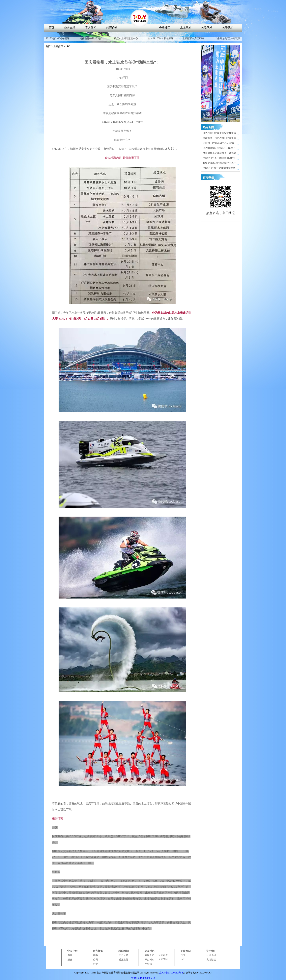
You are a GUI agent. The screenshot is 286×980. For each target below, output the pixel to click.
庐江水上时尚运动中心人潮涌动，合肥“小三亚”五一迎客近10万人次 (219, 144)
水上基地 (186, 28)
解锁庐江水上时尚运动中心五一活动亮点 (219, 163)
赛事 (70, 955)
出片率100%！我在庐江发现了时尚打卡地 (161, 40)
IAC (68, 46)
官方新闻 (91, 28)
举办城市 (150, 960)
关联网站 (207, 28)
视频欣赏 (124, 960)
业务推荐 (58, 46)
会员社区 (165, 28)
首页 (51, 28)
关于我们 (228, 28)
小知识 (148, 964)
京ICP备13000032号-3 (171, 973)
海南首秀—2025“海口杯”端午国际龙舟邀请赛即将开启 (219, 139)
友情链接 (211, 960)
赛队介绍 (150, 955)
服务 (70, 960)
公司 (96, 960)
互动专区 (163, 959)
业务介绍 (70, 28)
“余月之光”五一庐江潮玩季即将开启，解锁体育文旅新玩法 (219, 168)
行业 (96, 964)
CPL (183, 955)
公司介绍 (211, 955)
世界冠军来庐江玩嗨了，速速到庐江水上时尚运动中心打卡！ (219, 154)
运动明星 (163, 955)
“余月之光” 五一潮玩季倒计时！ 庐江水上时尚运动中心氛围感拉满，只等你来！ (219, 159)
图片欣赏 (124, 955)
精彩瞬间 (112, 28)
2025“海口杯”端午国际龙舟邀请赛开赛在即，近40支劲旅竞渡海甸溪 (220, 134)
